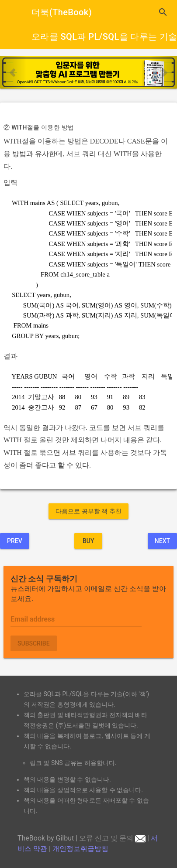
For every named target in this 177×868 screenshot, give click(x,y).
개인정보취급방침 (80, 849)
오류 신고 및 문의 (112, 838)
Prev (15, 541)
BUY (88, 541)
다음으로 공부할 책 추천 (88, 511)
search (163, 12)
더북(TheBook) (62, 12)
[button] (13, 72)
